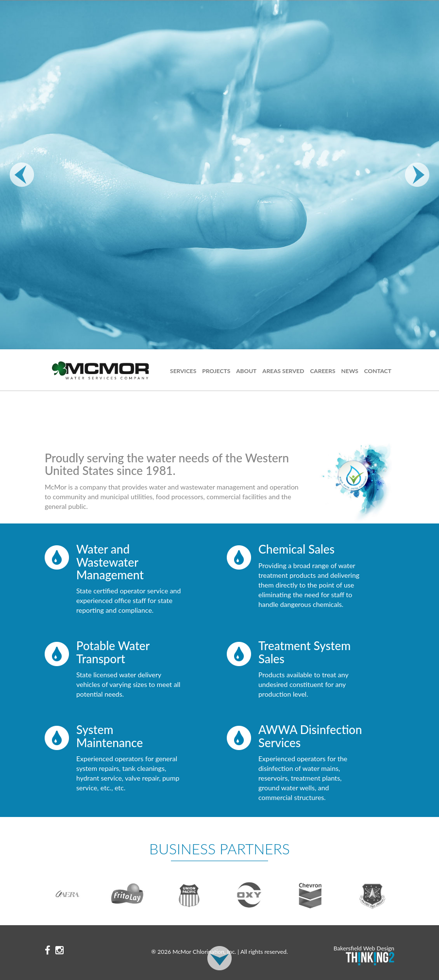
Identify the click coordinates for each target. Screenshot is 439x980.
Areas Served (283, 371)
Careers (322, 371)
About (246, 371)
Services (183, 371)
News (349, 371)
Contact (378, 371)
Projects (216, 371)
